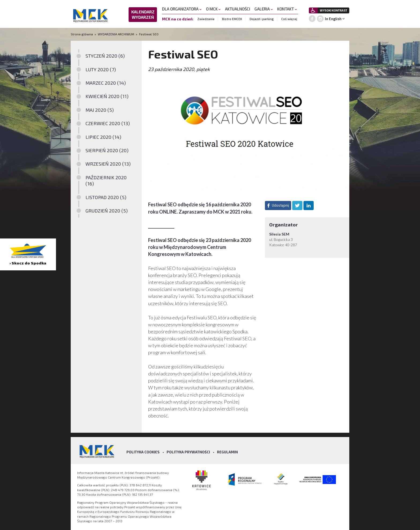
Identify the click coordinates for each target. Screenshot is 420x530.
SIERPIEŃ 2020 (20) (107, 150)
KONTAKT (287, 9)
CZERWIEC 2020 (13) (108, 123)
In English (333, 19)
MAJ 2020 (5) (100, 110)
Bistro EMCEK (232, 19)
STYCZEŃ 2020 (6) (105, 56)
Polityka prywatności (188, 452)
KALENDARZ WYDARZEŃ (143, 14)
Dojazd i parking (262, 19)
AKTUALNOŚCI (238, 9)
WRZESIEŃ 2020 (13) (108, 164)
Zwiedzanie (206, 19)
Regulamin (227, 452)
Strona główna (82, 34)
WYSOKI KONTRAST (333, 10)
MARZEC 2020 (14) (106, 83)
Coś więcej (289, 19)
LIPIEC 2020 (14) (103, 137)
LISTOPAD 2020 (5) (106, 197)
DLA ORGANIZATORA (182, 9)
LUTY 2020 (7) (101, 69)
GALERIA (264, 9)
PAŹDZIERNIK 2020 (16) (106, 180)
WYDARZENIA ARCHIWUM (116, 34)
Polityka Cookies (143, 452)
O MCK (213, 9)
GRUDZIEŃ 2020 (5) (107, 211)
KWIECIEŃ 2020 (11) (107, 96)
